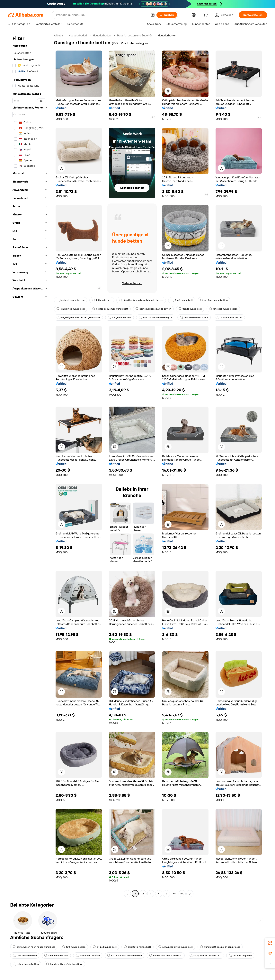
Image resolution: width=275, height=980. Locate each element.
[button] (153, 15)
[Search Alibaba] (102, 15)
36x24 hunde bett (190, 309)
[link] (270, 943)
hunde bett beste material (166, 956)
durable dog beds (240, 956)
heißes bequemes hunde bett (110, 309)
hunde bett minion (88, 956)
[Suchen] (167, 15)
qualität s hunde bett (137, 947)
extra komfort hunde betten (124, 956)
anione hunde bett (56, 956)
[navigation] (30, 465)
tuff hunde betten (74, 947)
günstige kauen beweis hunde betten (141, 300)
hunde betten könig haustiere (64, 964)
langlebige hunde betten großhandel (78, 317)
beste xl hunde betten (71, 300)
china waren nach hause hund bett (34, 947)
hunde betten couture (194, 317)
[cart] (206, 15)
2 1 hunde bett (102, 300)
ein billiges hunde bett (71, 309)
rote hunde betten (25, 956)
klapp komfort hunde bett (205, 956)
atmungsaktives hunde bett (176, 947)
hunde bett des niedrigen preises (220, 947)
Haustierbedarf (78, 35)
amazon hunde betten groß (156, 317)
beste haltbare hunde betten (153, 309)
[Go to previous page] (127, 894)
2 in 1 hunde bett (182, 300)
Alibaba (58, 35)
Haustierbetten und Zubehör (135, 35)
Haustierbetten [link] (167, 35)
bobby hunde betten (26, 964)
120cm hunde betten (229, 317)
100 (182, 894)
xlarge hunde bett (120, 317)
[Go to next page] (190, 894)
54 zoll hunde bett (105, 947)
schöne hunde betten (214, 300)
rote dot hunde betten (223, 309)
